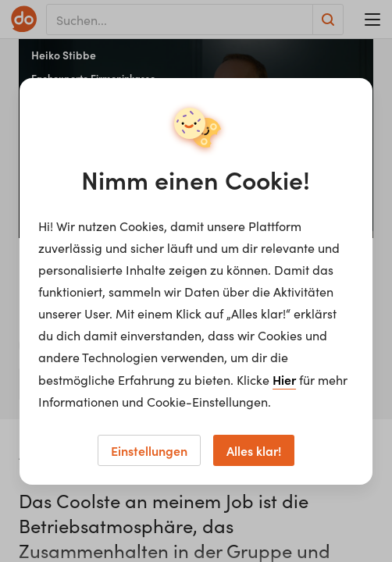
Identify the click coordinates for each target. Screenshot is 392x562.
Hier (284, 379)
